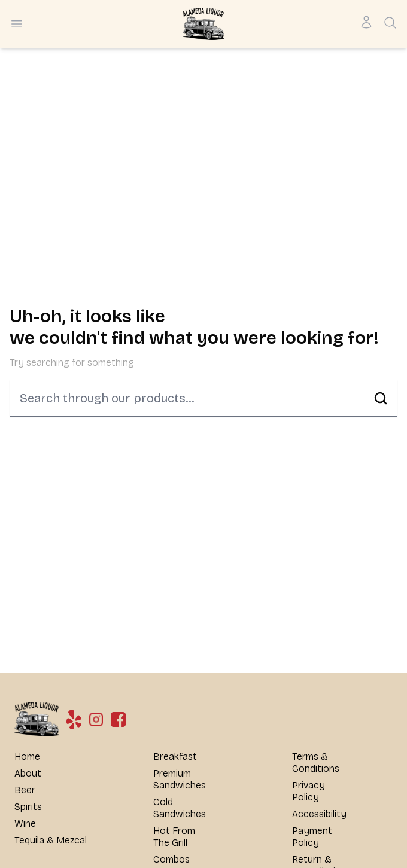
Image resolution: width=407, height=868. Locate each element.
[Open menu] (17, 24)
